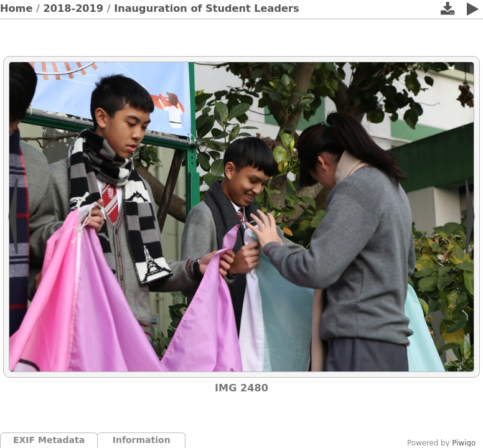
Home (16, 8)
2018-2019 (74, 8)
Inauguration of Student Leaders (206, 8)
